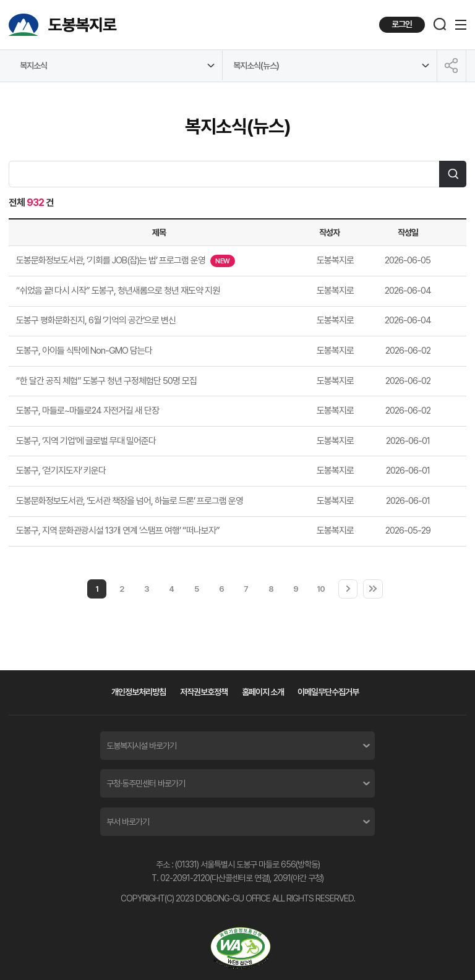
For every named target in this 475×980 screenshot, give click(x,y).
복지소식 (33, 66)
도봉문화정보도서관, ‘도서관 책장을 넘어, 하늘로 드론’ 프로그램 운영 (130, 501)
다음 (348, 589)
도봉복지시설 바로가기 (141, 746)
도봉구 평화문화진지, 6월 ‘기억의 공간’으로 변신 (96, 320)
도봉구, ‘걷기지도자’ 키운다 (61, 471)
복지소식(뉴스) (256, 66)
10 (321, 589)
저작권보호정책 (204, 692)
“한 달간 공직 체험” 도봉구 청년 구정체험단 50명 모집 (106, 381)
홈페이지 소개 (263, 692)
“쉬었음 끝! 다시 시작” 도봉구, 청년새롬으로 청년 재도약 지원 (118, 291)
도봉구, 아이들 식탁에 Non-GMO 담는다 (84, 351)
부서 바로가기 (128, 822)
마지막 (373, 589)
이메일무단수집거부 (328, 692)
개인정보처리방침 (139, 692)
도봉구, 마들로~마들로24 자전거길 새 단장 (88, 411)
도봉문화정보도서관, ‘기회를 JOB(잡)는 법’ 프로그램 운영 (126, 261)
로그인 (402, 24)
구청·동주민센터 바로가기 (146, 783)
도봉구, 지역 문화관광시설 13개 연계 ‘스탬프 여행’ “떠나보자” (118, 530)
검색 (453, 174)
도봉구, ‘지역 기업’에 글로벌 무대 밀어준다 (86, 441)
